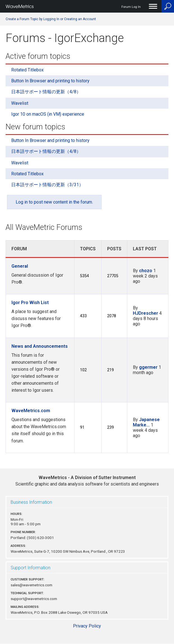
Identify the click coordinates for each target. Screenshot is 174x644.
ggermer (148, 367)
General (20, 266)
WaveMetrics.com (31, 411)
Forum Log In (131, 7)
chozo (146, 271)
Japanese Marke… (146, 422)
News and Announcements (40, 346)
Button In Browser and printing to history (50, 81)
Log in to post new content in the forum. (54, 202)
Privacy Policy (87, 626)
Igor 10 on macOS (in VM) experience (48, 114)
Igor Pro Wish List (30, 303)
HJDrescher (145, 313)
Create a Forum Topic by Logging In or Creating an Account (51, 19)
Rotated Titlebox (27, 70)
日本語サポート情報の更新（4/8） (46, 92)
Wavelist (20, 103)
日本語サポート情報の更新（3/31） (47, 185)
